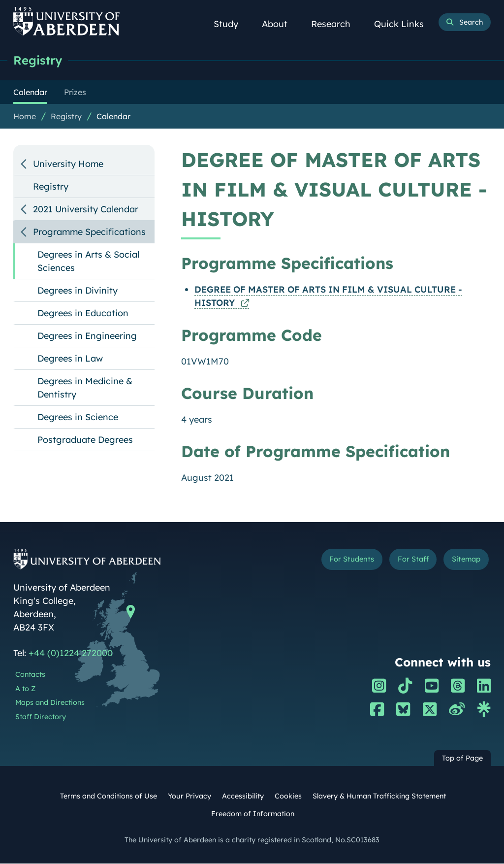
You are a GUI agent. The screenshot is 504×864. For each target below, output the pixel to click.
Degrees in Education (83, 314)
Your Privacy (189, 797)
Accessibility (243, 797)
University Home (68, 164)
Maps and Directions (50, 703)
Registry (39, 60)
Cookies (288, 797)
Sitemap (464, 561)
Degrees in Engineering (87, 336)
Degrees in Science (78, 417)
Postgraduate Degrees (85, 440)
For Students (340, 561)
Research (336, 24)
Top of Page (462, 759)
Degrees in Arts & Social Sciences (88, 262)
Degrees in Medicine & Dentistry (85, 388)
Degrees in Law (70, 359)
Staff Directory (41, 717)
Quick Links (404, 24)
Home (25, 117)
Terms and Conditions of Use (109, 797)
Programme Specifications (89, 232)
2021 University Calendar (86, 210)
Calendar (113, 117)
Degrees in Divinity (78, 291)
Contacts (30, 675)
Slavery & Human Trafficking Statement (379, 797)
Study (231, 24)
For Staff (406, 561)
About (280, 24)
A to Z (25, 689)
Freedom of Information (253, 814)
